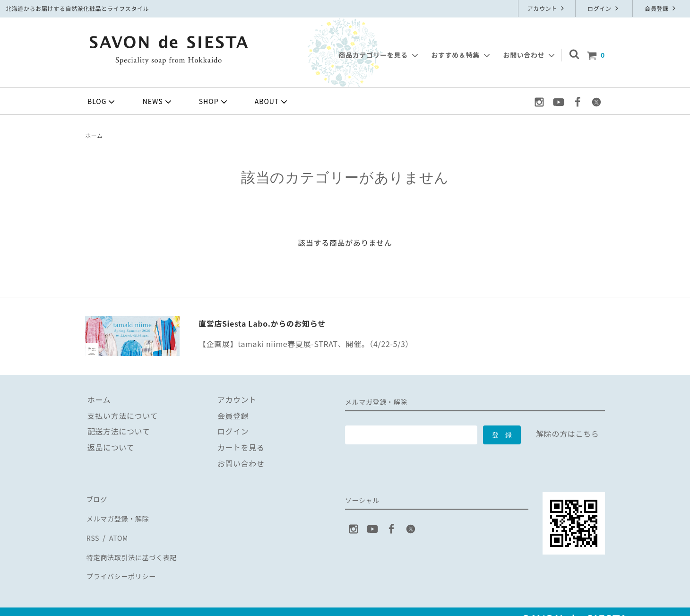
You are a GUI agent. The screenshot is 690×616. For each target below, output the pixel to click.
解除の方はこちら (567, 434)
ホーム (94, 135)
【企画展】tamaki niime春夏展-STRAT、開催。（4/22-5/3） (306, 344)
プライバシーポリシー (124, 561)
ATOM (117, 529)
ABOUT (272, 102)
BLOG (102, 102)
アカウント (547, 8)
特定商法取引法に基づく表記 (136, 546)
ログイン (604, 8)
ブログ (97, 498)
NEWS (158, 102)
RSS (92, 529)
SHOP (214, 102)
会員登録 (661, 8)
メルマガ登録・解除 (121, 514)
